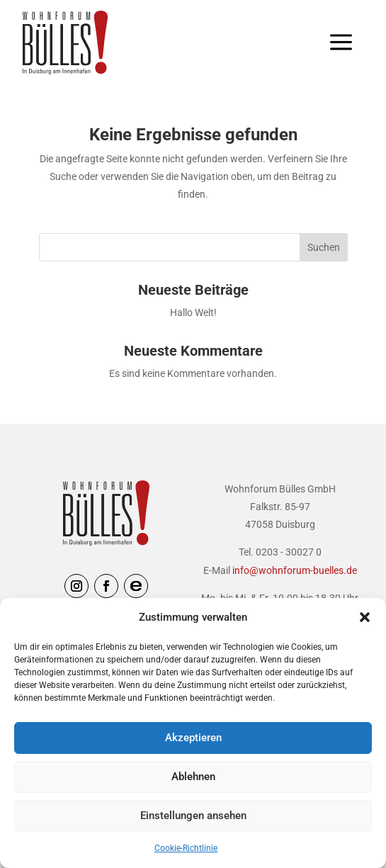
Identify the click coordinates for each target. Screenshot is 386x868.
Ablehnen (193, 777)
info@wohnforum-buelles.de (295, 570)
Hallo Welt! (193, 312)
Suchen (324, 247)
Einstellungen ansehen (193, 816)
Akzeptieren (193, 738)
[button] (365, 617)
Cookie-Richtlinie (186, 848)
